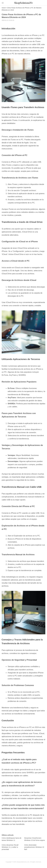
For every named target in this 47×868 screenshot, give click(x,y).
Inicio (4, 8)
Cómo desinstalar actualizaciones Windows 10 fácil (34, 847)
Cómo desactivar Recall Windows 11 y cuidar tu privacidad (10, 847)
